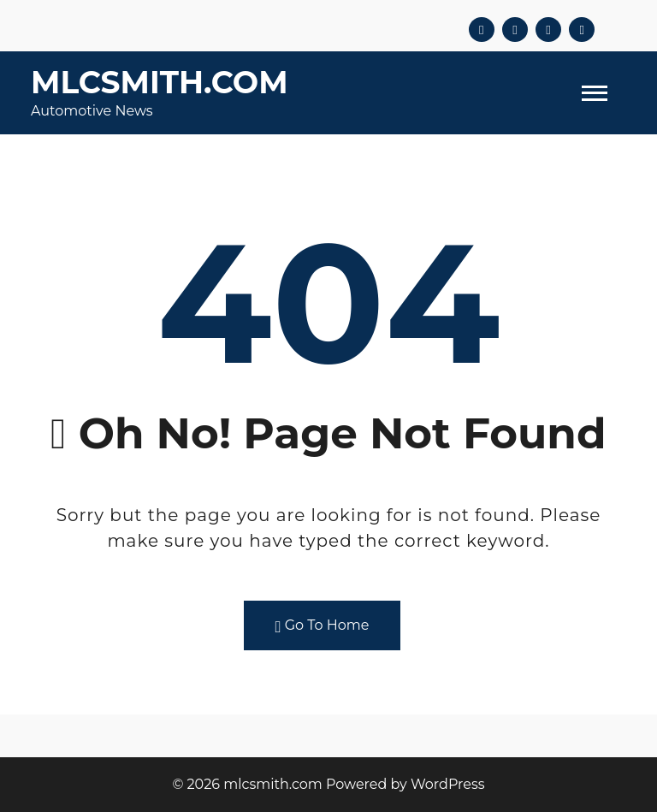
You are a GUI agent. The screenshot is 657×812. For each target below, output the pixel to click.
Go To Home (323, 626)
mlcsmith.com (160, 82)
